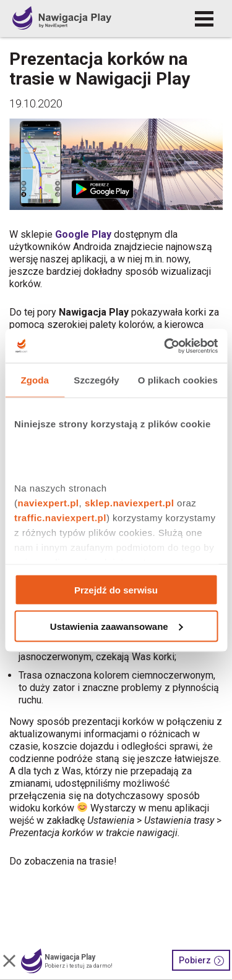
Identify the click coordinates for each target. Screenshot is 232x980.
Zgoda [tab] (35, 380)
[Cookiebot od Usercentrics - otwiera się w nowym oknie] (165, 346)
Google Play (83, 234)
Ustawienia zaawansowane (117, 626)
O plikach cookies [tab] (178, 380)
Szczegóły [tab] (96, 380)
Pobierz (201, 961)
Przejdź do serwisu (116, 590)
